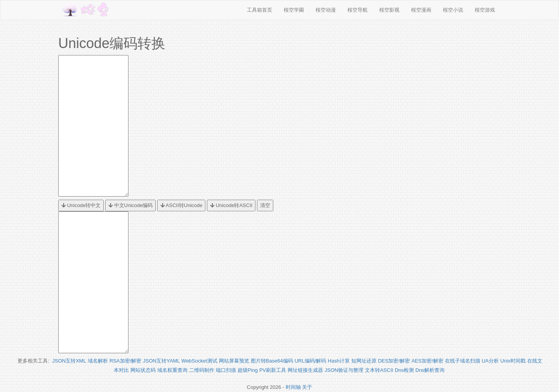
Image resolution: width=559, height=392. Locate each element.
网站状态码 (143, 370)
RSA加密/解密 (125, 361)
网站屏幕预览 (234, 361)
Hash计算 (339, 361)
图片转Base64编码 (272, 361)
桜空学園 (294, 10)
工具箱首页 (260, 10)
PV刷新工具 (273, 370)
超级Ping (248, 370)
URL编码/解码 (311, 361)
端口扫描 (226, 370)
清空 (265, 205)
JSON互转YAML (161, 361)
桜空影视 (389, 10)
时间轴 (293, 387)
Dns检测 (404, 370)
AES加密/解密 (427, 361)
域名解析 (98, 361)
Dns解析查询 (430, 370)
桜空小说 (453, 10)
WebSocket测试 (199, 361)
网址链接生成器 (305, 370)
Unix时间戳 (513, 361)
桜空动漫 (326, 10)
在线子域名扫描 (463, 361)
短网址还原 (364, 361)
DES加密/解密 (394, 361)
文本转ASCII (379, 370)
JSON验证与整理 (344, 370)
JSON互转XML (69, 361)
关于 (307, 387)
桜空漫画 (421, 10)
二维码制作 (202, 370)
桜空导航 (358, 10)
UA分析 (490, 361)
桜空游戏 (485, 10)
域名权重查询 (172, 370)
